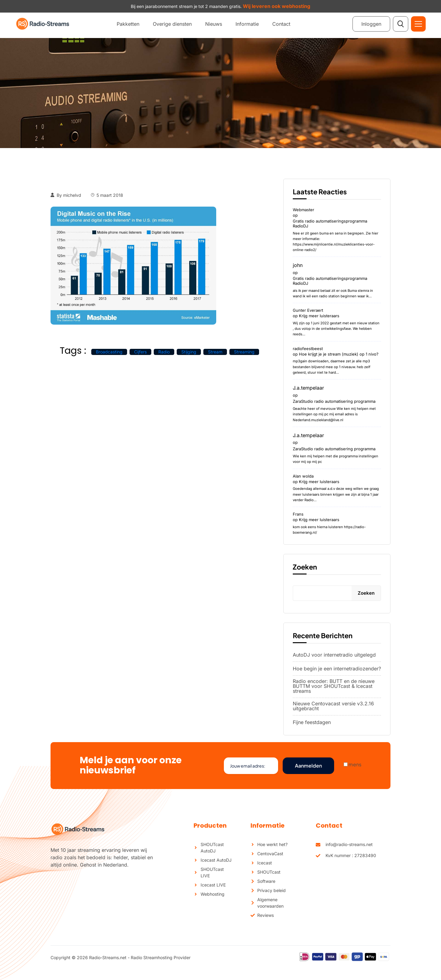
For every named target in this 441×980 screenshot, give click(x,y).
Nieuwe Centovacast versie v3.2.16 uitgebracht (333, 706)
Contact (281, 24)
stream (215, 352)
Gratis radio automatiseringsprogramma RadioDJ (330, 223)
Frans (298, 514)
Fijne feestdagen (312, 722)
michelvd (72, 195)
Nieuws (214, 24)
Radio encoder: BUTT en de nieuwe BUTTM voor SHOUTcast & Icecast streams (334, 686)
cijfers (140, 352)
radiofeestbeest (308, 349)
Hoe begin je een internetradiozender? (337, 669)
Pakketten (128, 24)
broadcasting (109, 352)
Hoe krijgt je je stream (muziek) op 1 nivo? (339, 354)
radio (164, 352)
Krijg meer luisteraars (319, 316)
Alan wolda (303, 476)
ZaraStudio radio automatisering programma (334, 401)
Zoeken (305, 567)
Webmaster (303, 210)
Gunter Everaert (308, 310)
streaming (244, 352)
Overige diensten (172, 24)
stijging (189, 352)
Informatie (247, 24)
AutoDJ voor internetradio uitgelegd (334, 655)
